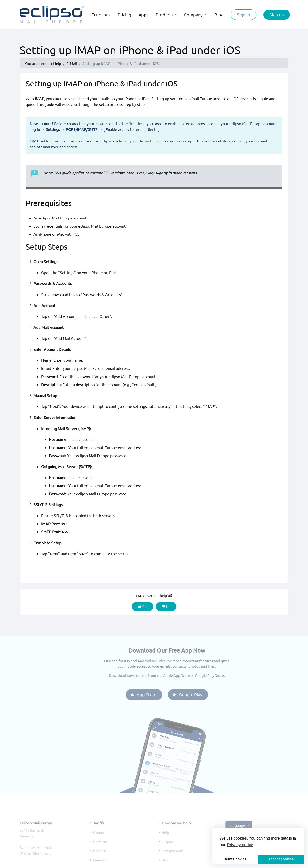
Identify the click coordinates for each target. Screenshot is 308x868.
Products (164, 15)
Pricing (124, 15)
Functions (101, 15)
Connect (100, 841)
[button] (240, 845)
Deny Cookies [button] (235, 859)
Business (100, 860)
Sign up (277, 15)
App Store (152, 694)
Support (168, 850)
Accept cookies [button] (281, 859)
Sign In (244, 15)
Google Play (196, 694)
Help (165, 841)
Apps (143, 15)
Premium (100, 850)
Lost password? (173, 860)
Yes (142, 606)
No (166, 606)
